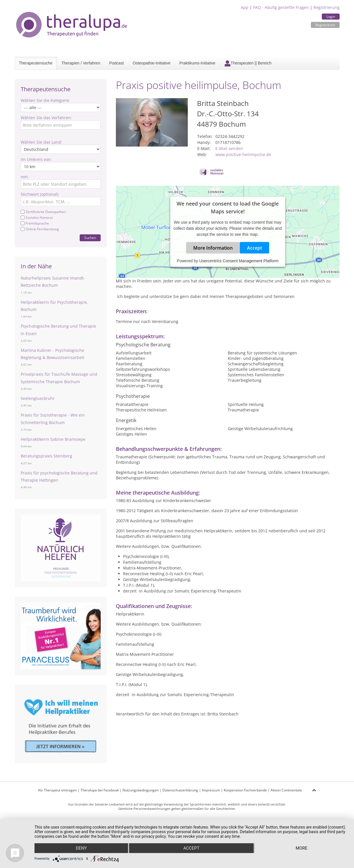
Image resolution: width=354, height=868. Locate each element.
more (302, 848)
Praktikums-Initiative (197, 63)
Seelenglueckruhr (38, 398)
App (245, 7)
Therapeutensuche (36, 63)
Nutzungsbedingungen (141, 790)
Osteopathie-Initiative (152, 63)
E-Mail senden (229, 148)
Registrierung (327, 7)
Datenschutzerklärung (180, 790)
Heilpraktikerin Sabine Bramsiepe (53, 439)
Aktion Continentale (286, 790)
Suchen (90, 238)
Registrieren (325, 25)
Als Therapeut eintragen (57, 790)
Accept (255, 248)
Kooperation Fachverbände (245, 790)
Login (331, 17)
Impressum (211, 790)
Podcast (117, 63)
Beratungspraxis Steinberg (46, 456)
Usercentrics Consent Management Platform (239, 261)
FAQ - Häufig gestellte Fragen (281, 7)
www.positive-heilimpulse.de (243, 154)
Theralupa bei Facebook (100, 790)
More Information (213, 248)
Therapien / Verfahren (81, 63)
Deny (81, 848)
